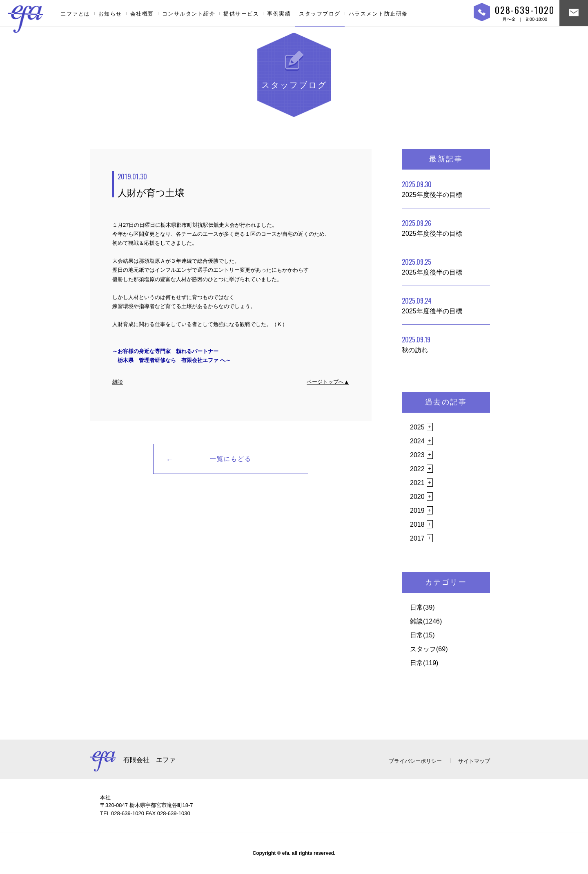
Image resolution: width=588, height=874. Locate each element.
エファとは (75, 14)
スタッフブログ (320, 14)
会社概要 (142, 14)
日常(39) (422, 607)
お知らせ (110, 14)
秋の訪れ (416, 344)
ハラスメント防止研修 (378, 14)
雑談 (118, 382)
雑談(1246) (426, 621)
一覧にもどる (231, 459)
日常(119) (424, 663)
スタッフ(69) (429, 649)
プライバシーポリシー (415, 761)
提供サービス (241, 14)
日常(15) (422, 635)
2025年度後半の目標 (432, 189)
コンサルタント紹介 (189, 14)
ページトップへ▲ (328, 382)
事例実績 (279, 14)
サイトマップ (474, 761)
